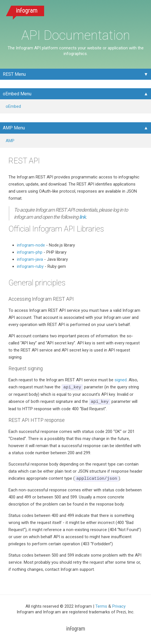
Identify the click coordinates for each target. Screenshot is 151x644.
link (82, 217)
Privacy (119, 606)
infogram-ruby (30, 266)
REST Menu (14, 74)
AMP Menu (14, 128)
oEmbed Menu (17, 94)
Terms (101, 606)
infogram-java (30, 259)
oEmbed (13, 106)
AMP (10, 141)
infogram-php (30, 252)
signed (121, 380)
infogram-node (31, 245)
